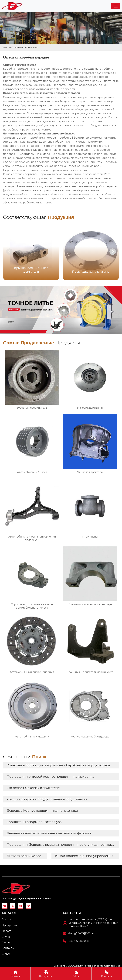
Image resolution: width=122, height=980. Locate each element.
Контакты (107, 974)
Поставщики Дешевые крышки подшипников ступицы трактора (60, 845)
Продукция (46, 974)
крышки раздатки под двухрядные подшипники (47, 799)
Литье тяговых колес (24, 856)
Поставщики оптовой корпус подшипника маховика (51, 777)
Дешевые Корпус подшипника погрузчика (42, 811)
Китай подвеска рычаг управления (84, 856)
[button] (113, 252)
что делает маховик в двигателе (33, 788)
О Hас (76, 974)
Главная (6, 47)
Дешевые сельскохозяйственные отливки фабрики (49, 833)
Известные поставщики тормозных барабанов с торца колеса (58, 765)
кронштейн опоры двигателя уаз (34, 822)
